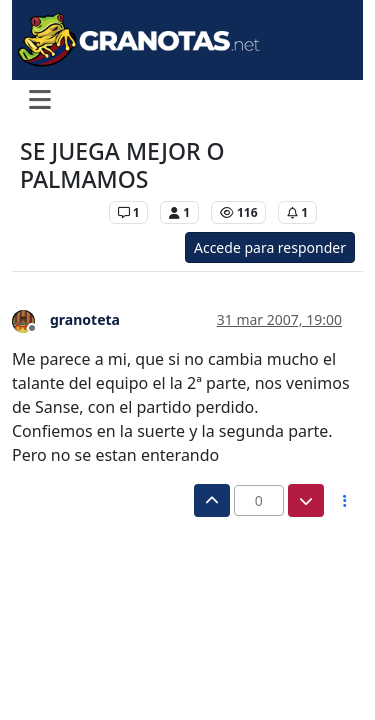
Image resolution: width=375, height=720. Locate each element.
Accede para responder (270, 247)
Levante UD (59, 212)
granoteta (85, 319)
